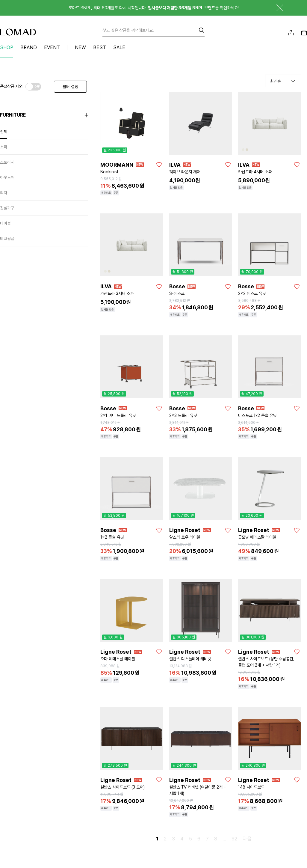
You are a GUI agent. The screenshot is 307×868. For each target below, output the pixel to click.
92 (234, 839)
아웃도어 (7, 177)
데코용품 (7, 239)
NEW (80, 48)
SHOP (7, 48)
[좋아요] (159, 165)
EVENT (52, 48)
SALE (119, 48)
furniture (13, 115)
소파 (4, 147)
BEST (100, 48)
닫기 (275, 8)
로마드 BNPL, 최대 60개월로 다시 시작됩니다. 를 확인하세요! (154, 8)
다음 (247, 839)
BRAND (29, 48)
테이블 (5, 223)
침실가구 (7, 208)
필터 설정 (70, 87)
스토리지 (7, 162)
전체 (4, 132)
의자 (4, 193)
